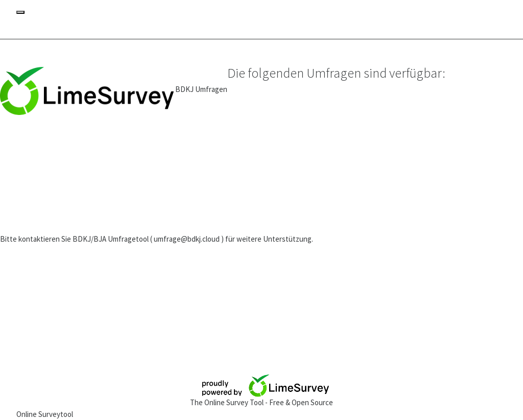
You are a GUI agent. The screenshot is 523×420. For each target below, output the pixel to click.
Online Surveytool (45, 414)
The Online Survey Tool (228, 402)
